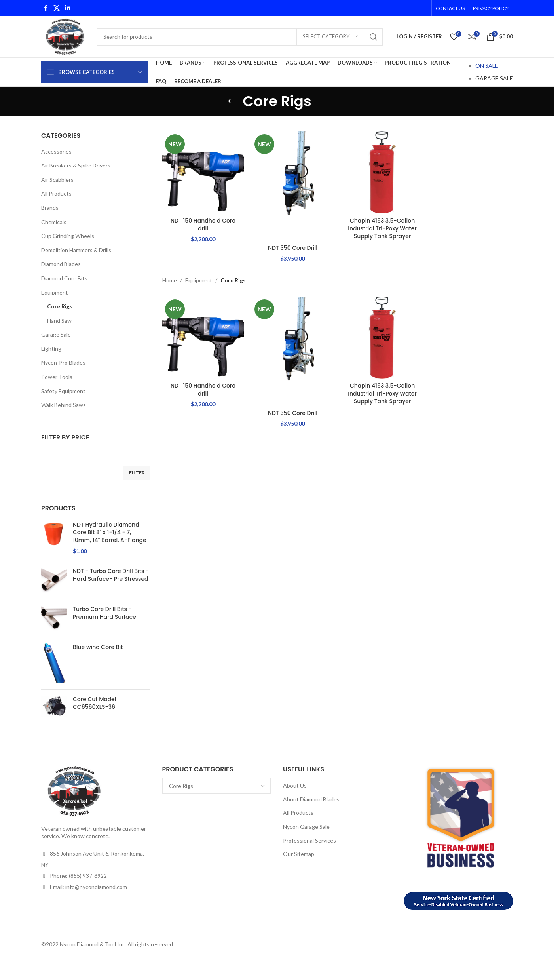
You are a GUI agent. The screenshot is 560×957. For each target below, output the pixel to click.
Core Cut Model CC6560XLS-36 (94, 703)
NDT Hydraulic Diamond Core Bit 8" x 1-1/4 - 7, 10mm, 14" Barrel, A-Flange (110, 533)
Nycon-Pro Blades (63, 362)
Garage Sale (56, 334)
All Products (56, 193)
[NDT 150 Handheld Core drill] (203, 172)
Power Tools (57, 377)
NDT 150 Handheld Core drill (203, 225)
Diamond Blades (61, 264)
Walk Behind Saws (64, 405)
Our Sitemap (299, 854)
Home (170, 280)
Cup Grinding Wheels (68, 236)
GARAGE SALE (494, 78)
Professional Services (309, 840)
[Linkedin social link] (67, 8)
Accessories (56, 151)
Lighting (51, 349)
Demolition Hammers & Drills (76, 250)
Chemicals (54, 222)
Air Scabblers (57, 180)
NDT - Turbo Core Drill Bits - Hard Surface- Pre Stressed (111, 575)
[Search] (240, 37)
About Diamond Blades (311, 799)
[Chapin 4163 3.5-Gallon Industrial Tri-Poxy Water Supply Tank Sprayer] (383, 172)
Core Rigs (60, 306)
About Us (295, 785)
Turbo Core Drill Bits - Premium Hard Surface (104, 613)
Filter (137, 473)
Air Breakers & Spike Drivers (76, 165)
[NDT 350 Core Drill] (293, 186)
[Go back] (233, 101)
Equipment (55, 292)
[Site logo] (65, 36)
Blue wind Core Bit (98, 647)
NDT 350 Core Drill (293, 248)
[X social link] (56, 8)
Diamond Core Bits (64, 278)
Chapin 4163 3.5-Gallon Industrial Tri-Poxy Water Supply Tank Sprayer (382, 228)
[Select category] (330, 37)
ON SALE (487, 66)
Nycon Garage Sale (306, 827)
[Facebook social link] (46, 8)
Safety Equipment (63, 391)
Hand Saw (59, 321)
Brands (50, 208)
